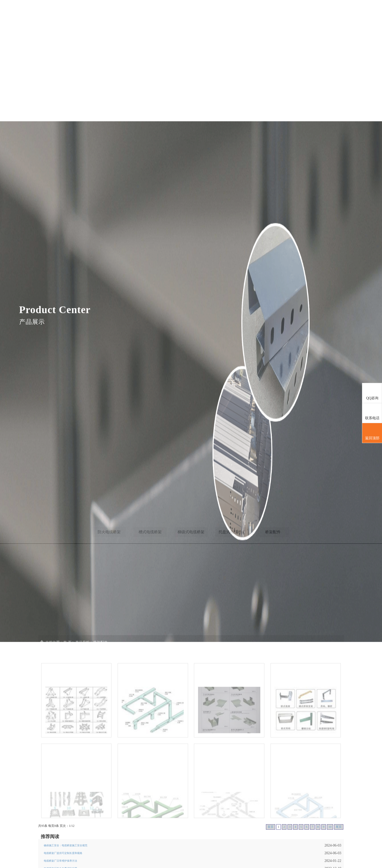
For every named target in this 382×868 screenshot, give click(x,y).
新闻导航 (281, 22)
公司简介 (230, 22)
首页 (204, 22)
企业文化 (306, 22)
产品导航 (256, 22)
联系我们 (331, 22)
